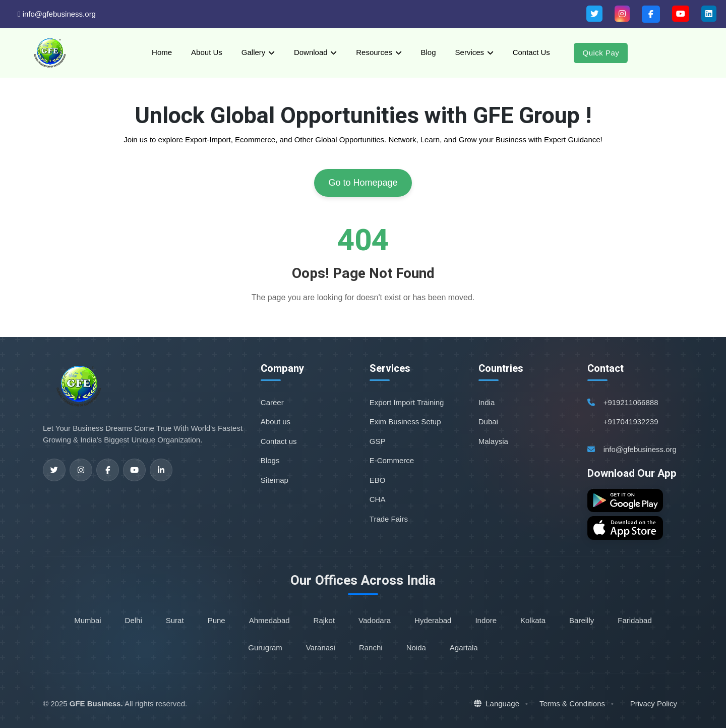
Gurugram (265, 648)
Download (311, 52)
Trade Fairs (389, 519)
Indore (486, 620)
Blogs (270, 460)
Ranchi (371, 648)
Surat (175, 620)
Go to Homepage (363, 183)
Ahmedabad (269, 620)
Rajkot (324, 620)
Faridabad (635, 620)
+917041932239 (631, 422)
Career (272, 402)
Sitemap (275, 480)
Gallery (254, 52)
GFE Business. (96, 704)
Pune (217, 620)
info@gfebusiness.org (57, 14)
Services (470, 52)
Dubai (488, 422)
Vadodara (375, 620)
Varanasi (321, 648)
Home (162, 52)
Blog (429, 52)
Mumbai (87, 620)
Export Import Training (407, 402)
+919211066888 (631, 402)
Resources (374, 52)
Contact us (279, 441)
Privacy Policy (654, 704)
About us (276, 422)
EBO (378, 480)
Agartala (464, 648)
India (487, 402)
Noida (416, 648)
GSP (378, 441)
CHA (378, 499)
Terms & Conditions (572, 704)
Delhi (134, 620)
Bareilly (582, 620)
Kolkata (533, 620)
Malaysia (493, 441)
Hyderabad (433, 620)
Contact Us (531, 52)
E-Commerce (392, 460)
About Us (207, 52)
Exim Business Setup (405, 422)
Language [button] (497, 704)
